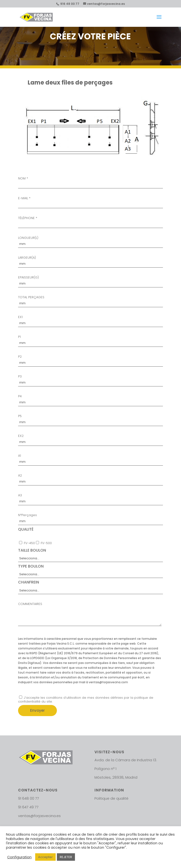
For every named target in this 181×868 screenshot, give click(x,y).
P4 (90, 400)
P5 (90, 419)
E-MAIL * (90, 202)
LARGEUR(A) (90, 261)
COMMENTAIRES (90, 615)
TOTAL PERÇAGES (90, 301)
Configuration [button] (19, 857)
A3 (90, 499)
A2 (90, 479)
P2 (90, 360)
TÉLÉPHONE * (90, 221)
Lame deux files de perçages (70, 82)
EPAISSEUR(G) (90, 281)
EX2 (90, 439)
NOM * (90, 182)
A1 (90, 459)
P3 (90, 380)
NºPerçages (90, 518)
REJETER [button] (66, 857)
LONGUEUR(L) (90, 241)
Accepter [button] (45, 857)
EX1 (90, 320)
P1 (90, 340)
